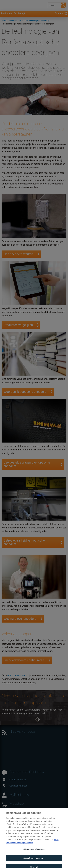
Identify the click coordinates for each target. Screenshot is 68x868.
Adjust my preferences (34, 851)
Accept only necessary (34, 860)
